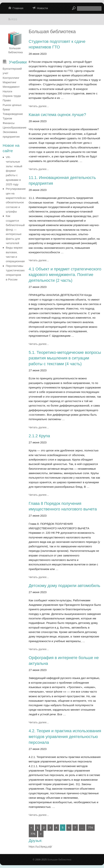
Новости (42, 8)
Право (7, 100)
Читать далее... (39, 106)
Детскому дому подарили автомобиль (65, 586)
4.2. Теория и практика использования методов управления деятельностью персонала (65, 737)
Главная (18, 8)
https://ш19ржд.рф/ (40, 847)
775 (33, 834)
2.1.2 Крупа (39, 436)
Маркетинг (10, 82)
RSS (13, 19)
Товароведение (13, 114)
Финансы (9, 123)
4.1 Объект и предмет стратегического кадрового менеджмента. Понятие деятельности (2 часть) (65, 275)
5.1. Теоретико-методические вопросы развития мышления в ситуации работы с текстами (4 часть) (65, 358)
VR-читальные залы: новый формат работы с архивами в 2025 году (14, 171)
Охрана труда (12, 96)
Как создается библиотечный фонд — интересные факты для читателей (15, 230)
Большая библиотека (59, 860)
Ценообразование (14, 127)
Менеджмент (11, 87)
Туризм (7, 118)
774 (90, 827)
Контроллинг (11, 78)
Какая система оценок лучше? (57, 115)
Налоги (7, 91)
